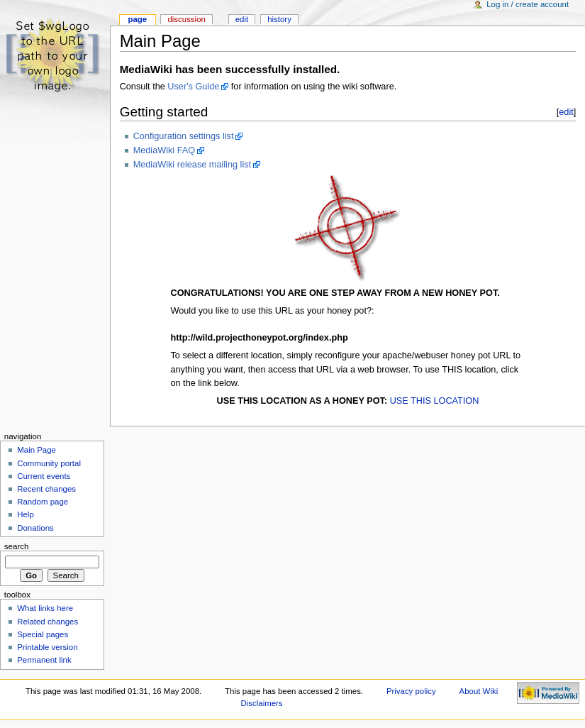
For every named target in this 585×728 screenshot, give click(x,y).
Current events (44, 476)
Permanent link (44, 660)
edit (566, 112)
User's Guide (193, 87)
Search (17, 546)
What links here (45, 608)
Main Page (37, 450)
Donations (35, 528)
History (279, 19)
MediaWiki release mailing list (192, 165)
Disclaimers (262, 703)
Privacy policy (411, 691)
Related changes (48, 622)
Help (26, 514)
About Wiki (479, 691)
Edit (242, 19)
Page (137, 19)
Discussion (186, 19)
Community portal (49, 463)
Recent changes (46, 489)
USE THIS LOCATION (435, 401)
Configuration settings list (184, 136)
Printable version (47, 647)
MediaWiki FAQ (164, 150)
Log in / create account (528, 4)
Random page (43, 502)
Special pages (43, 634)
